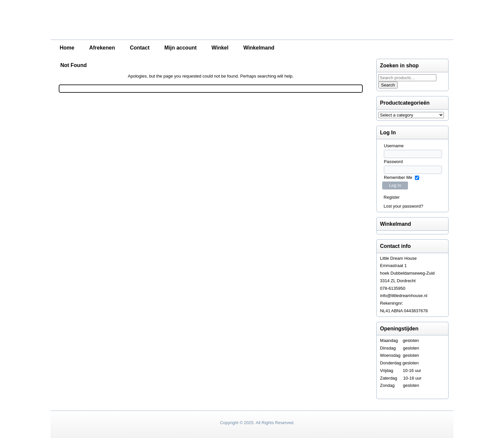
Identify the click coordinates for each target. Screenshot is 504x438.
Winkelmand (259, 48)
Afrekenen (102, 48)
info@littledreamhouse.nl (403, 296)
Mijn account (181, 48)
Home (67, 48)
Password (393, 162)
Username (394, 146)
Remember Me (398, 177)
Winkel (220, 48)
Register (391, 197)
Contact (140, 48)
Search (388, 85)
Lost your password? (403, 206)
